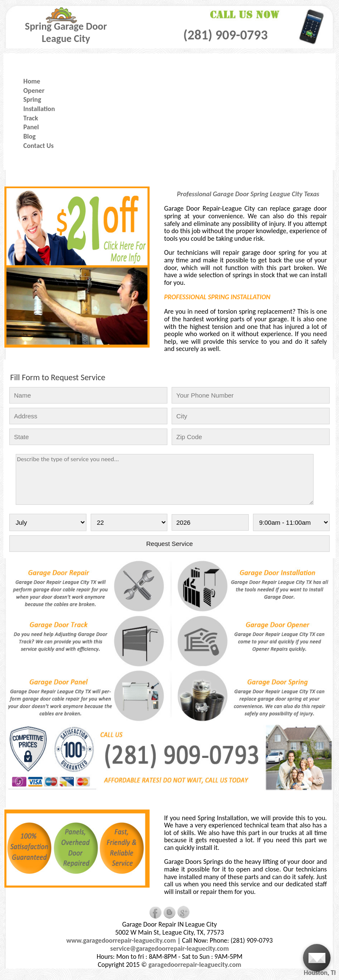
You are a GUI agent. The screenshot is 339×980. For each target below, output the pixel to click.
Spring (32, 99)
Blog (29, 136)
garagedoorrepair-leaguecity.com (195, 965)
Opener (34, 90)
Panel (31, 127)
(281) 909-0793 (225, 35)
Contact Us (38, 146)
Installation (39, 109)
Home (32, 81)
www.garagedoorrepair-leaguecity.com (121, 940)
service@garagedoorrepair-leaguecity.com (169, 948)
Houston (318, 973)
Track (31, 118)
